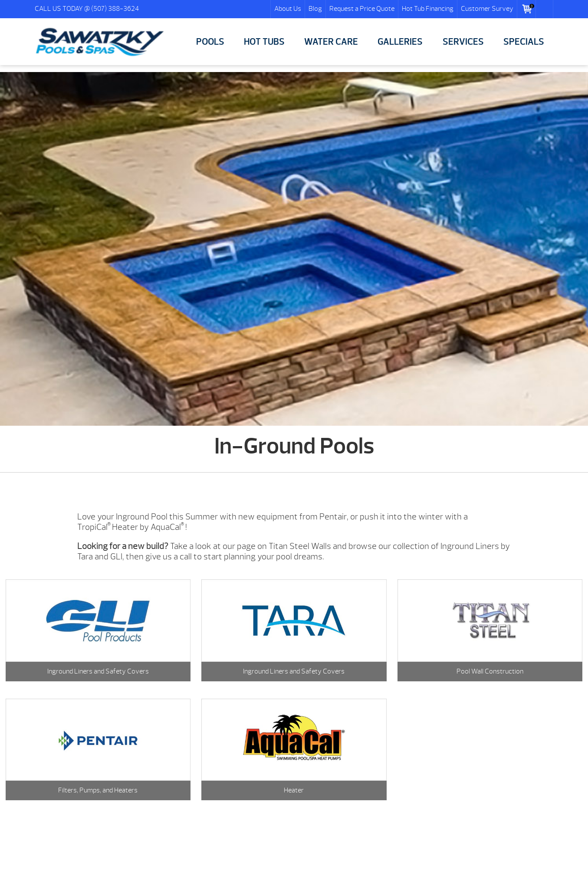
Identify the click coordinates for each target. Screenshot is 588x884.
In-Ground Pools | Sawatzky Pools (100, 42)
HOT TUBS (264, 42)
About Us (288, 9)
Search (545, 9)
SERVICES (463, 42)
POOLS (210, 42)
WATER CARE (331, 42)
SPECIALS (524, 42)
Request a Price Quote (362, 9)
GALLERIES (400, 42)
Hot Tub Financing (428, 9)
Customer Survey (487, 9)
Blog (315, 9)
